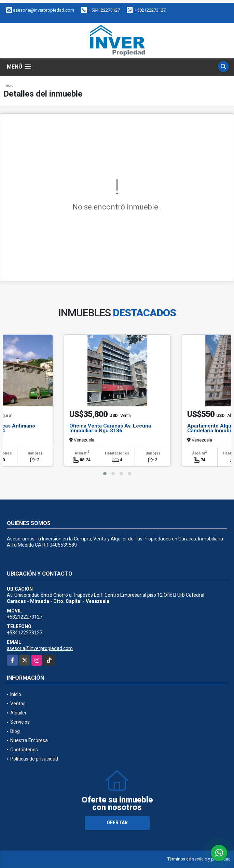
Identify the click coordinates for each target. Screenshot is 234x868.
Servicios (20, 722)
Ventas (18, 704)
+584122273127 (104, 10)
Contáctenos (24, 750)
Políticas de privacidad (34, 759)
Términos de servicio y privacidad (199, 859)
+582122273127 (150, 10)
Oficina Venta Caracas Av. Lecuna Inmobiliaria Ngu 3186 (110, 428)
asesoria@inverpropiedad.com (40, 648)
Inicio (9, 85)
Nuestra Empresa (29, 740)
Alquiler (18, 713)
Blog (15, 731)
